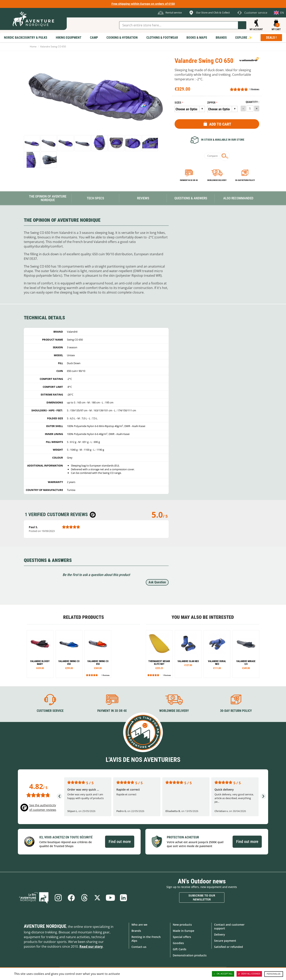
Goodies (178, 943)
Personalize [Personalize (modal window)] (274, 974)
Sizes (178, 103)
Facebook (71, 897)
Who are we (139, 924)
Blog (34, 897)
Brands (136, 931)
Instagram (58, 897)
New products (182, 924)
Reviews (143, 198)
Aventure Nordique (45, 926)
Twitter (97, 897)
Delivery (220, 934)
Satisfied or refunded (229, 947)
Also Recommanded (238, 198)
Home (33, 47)
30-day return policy (245, 180)
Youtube (110, 897)
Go (242, 25)
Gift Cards (180, 949)
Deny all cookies (249, 974)
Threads (84, 897)
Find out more (120, 842)
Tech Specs (95, 198)
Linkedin (124, 897)
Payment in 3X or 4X (112, 711)
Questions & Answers (191, 198)
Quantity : (252, 102)
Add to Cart (220, 124)
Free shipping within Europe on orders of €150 (143, 4)
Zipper (211, 103)
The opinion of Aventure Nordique (48, 198)
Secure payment (225, 941)
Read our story (91, 946)
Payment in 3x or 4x (189, 180)
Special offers (182, 937)
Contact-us (139, 947)
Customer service (50, 711)
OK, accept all (223, 974)
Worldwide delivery (217, 180)
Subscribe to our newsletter (202, 897)
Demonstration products (190, 955)
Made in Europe (184, 931)
